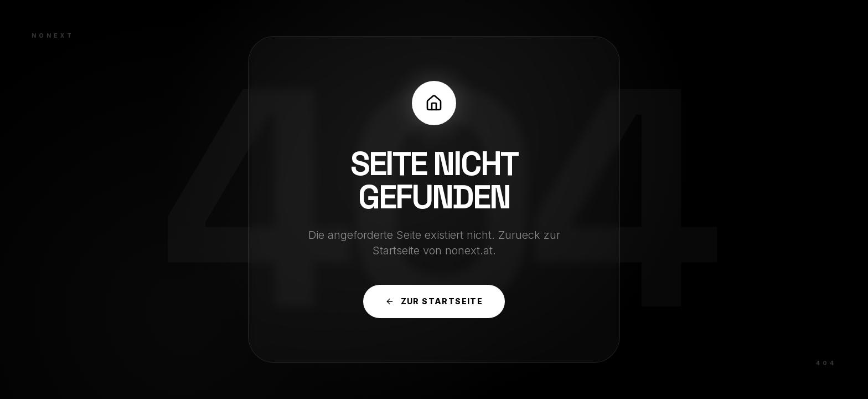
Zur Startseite (434, 301)
